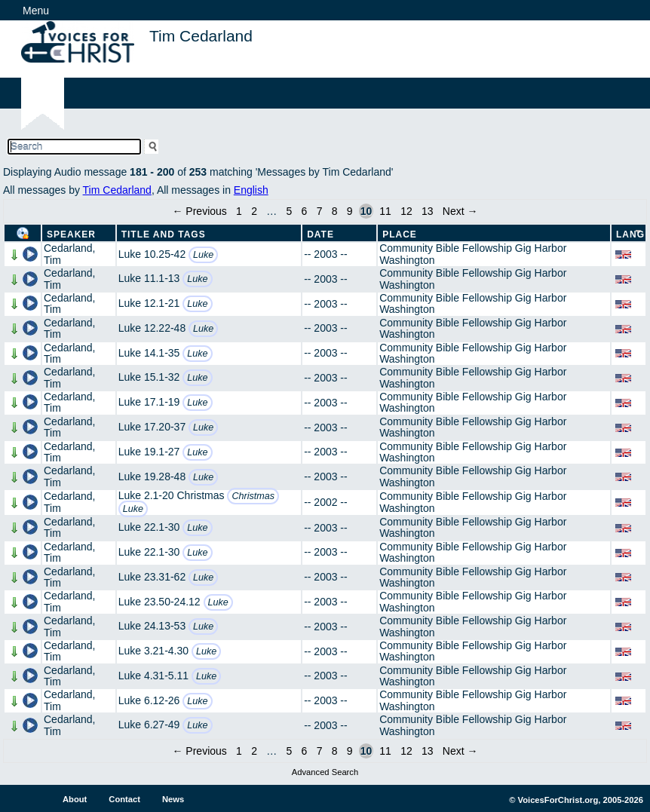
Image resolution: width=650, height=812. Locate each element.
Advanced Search (325, 772)
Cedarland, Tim (70, 254)
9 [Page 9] (350, 211)
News (173, 799)
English (251, 190)
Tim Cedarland (117, 190)
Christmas (253, 496)
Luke (203, 255)
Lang (630, 234)
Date (320, 234)
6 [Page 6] (305, 211)
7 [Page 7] (320, 211)
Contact (124, 799)
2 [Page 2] (254, 211)
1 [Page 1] (239, 211)
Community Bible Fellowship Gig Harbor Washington (473, 254)
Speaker (71, 234)
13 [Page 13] (428, 211)
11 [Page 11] (385, 211)
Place (400, 234)
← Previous (199, 211)
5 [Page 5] (290, 211)
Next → (460, 211)
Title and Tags (164, 234)
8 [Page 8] (335, 211)
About (75, 799)
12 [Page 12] (406, 211)
